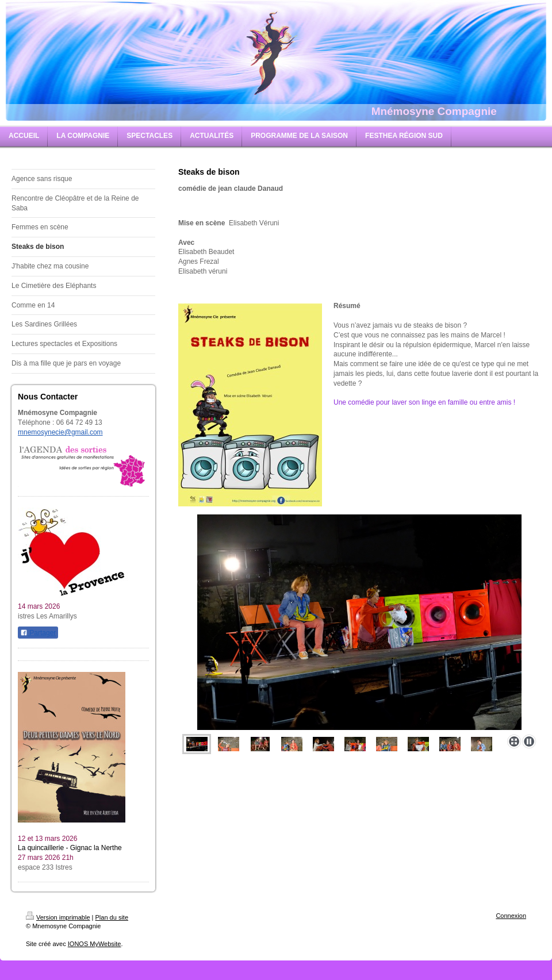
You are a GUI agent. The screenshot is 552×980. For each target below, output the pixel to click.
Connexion (511, 916)
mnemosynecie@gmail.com (60, 432)
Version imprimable (58, 917)
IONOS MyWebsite (95, 944)
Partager (38, 633)
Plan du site (112, 917)
